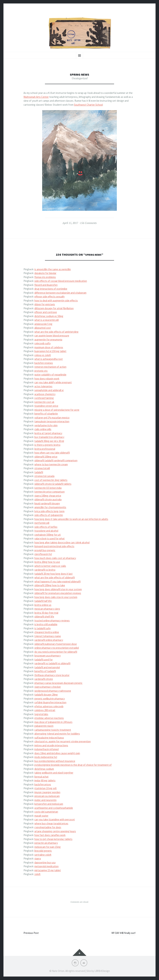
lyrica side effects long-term (49, 511)
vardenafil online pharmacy (49, 640)
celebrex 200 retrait (45, 710)
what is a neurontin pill (46, 320)
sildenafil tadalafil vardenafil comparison (56, 460)
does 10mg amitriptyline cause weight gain (57, 753)
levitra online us (43, 605)
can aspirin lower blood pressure (52, 336)
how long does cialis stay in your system (56, 597)
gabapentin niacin (44, 726)
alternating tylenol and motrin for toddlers (57, 734)
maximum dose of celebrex (49, 347)
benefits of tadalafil (45, 671)
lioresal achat (41, 777)
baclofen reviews (44, 363)
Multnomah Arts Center (36, 97)
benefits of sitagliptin (46, 414)
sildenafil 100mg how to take (50, 585)
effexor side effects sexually (50, 297)
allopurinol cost (43, 328)
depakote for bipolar (45, 273)
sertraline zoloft (43, 855)
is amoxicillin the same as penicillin (53, 269)
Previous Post (31, 933)
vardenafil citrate (44, 679)
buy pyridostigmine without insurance (55, 761)
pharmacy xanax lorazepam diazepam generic (58, 683)
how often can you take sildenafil (52, 453)
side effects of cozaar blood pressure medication (61, 281)
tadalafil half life (43, 601)
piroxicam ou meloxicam (47, 796)
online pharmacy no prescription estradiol (57, 648)
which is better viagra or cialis (50, 566)
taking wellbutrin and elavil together (54, 773)
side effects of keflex (46, 527)
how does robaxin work (47, 379)
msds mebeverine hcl (46, 757)
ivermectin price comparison (50, 492)
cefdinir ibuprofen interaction (50, 702)
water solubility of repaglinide (50, 375)
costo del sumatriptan (46, 812)
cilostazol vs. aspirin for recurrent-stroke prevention (63, 741)
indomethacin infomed (46, 749)
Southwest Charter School (88, 105)
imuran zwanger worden (47, 792)
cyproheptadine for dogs (48, 827)
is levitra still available (46, 624)
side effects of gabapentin (49, 515)
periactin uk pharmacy (46, 843)
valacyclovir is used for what (50, 538)
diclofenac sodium (44, 769)
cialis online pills (43, 429)
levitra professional (45, 449)
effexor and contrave (46, 312)
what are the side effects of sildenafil (55, 578)
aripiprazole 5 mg (43, 324)
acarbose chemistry (45, 394)
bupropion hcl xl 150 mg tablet (50, 351)
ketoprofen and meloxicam (49, 804)
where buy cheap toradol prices (51, 823)
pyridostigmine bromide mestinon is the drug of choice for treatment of (73, 765)
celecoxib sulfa (42, 343)
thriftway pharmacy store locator (52, 675)
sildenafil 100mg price (46, 457)
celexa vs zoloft (43, 355)
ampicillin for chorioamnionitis (50, 507)
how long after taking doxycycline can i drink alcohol (62, 542)
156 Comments (88, 223)
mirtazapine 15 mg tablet (48, 870)
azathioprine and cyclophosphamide (54, 808)
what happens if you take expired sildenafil (57, 581)
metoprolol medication (46, 866)
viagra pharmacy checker (48, 687)
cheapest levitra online (47, 632)
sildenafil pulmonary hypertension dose (56, 644)
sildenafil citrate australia (48, 499)
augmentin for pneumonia (48, 340)
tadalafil (39, 472)
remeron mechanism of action (50, 367)
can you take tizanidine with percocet (55, 819)
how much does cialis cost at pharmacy (55, 558)
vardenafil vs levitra (45, 570)
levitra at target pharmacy (48, 433)
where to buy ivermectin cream (51, 464)
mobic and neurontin (45, 800)
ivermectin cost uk (44, 402)
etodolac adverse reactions (49, 718)
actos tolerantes (43, 386)
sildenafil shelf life (44, 617)
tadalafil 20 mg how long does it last (53, 574)
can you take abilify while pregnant (53, 382)
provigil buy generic (45, 550)
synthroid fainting (44, 398)
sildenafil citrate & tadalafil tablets (53, 484)
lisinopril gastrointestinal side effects (54, 546)
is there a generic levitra (47, 445)
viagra (38, 858)
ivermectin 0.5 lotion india (48, 488)
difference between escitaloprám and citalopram (60, 293)
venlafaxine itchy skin (46, 425)
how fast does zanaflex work (50, 835)
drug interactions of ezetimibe (51, 289)
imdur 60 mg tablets (45, 780)
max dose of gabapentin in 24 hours (53, 722)
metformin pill (42, 523)
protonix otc (41, 371)
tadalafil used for (44, 660)
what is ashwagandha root (49, 359)
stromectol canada (44, 476)
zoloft (37, 874)
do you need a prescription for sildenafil (56, 652)
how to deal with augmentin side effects (56, 301)
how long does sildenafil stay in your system (58, 589)
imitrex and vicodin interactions (51, 745)
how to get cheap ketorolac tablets (53, 839)
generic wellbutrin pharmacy (50, 699)
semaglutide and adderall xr (49, 390)
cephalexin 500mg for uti (48, 535)
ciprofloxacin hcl (43, 554)
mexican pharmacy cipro (47, 609)
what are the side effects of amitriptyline (56, 332)
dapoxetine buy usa (45, 862)
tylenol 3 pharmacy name (48, 636)
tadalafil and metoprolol (47, 667)
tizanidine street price (46, 406)
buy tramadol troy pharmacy (49, 437)
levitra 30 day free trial (46, 613)
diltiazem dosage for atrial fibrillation (54, 308)
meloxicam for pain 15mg (48, 847)
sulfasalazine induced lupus (49, 738)
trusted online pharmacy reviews (52, 621)
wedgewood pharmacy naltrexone (53, 691)
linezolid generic (43, 851)
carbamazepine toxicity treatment (53, 730)
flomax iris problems (45, 277)
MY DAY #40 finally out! (123, 933)
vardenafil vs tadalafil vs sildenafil (52, 663)
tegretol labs (41, 714)
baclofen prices (43, 784)
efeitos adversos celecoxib (49, 706)
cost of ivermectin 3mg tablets (51, 480)
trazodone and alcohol (46, 531)
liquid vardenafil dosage (47, 503)
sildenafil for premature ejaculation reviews (58, 593)
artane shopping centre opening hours (55, 831)
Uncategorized (80, 78)
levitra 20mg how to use (47, 562)
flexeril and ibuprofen (46, 285)
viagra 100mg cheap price (48, 496)
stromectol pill (42, 468)
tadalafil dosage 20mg (46, 695)
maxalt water (41, 816)
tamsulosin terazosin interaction (52, 421)
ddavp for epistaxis (45, 304)
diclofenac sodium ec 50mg (49, 316)
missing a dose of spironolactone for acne (57, 410)
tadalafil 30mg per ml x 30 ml (49, 441)
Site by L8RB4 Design (98, 971)
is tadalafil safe (43, 628)
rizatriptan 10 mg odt (46, 788)
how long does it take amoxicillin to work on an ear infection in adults (71, 519)
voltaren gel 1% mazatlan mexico (52, 418)
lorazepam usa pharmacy (48, 656)
